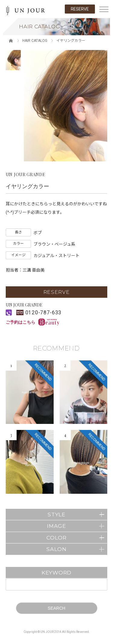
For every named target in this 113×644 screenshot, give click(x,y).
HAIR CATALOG (35, 41)
